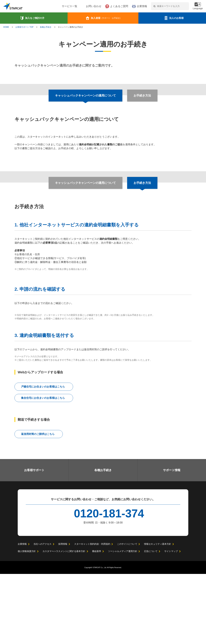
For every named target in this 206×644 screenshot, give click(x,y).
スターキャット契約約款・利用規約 (92, 614)
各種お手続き (46, 27)
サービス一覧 (60, 6)
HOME (6, 27)
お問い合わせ (84, 6)
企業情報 (132, 6)
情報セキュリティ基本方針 (157, 614)
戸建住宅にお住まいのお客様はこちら (43, 457)
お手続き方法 (142, 96)
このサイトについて (127, 614)
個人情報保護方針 (27, 621)
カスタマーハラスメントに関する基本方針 (64, 621)
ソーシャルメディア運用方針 (123, 621)
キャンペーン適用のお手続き (70, 27)
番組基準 (97, 621)
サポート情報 (172, 540)
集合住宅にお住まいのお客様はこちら (43, 468)
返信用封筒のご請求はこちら (38, 504)
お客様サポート (34, 540)
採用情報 (63, 614)
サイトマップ (171, 621)
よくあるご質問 (109, 6)
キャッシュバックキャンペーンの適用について (85, 183)
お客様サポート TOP (24, 27)
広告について (151, 621)
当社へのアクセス (42, 614)
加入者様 (106, 18)
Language (197, 8)
